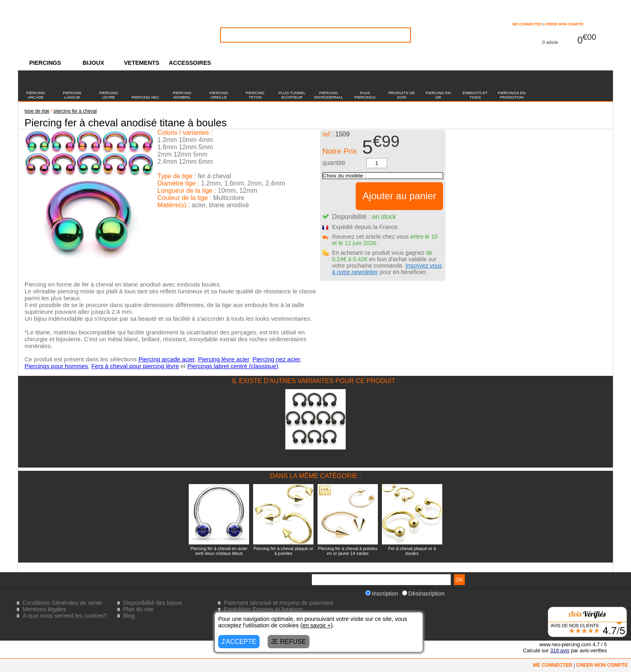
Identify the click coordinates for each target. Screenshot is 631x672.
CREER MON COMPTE (564, 24)
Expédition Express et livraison (263, 609)
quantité (334, 163)
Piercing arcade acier (167, 359)
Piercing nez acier (276, 359)
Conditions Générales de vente (62, 603)
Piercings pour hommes (56, 366)
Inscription (382, 594)
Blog (129, 616)
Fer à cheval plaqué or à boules (412, 551)
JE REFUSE (289, 642)
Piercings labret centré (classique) (233, 366)
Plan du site (138, 609)
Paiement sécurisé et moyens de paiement (278, 603)
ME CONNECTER (527, 24)
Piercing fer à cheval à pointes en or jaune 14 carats (347, 551)
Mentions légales (44, 609)
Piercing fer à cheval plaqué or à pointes (284, 551)
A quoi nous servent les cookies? (65, 616)
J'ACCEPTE (239, 642)
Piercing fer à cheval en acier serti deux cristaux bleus (219, 551)
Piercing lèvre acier (224, 359)
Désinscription (423, 594)
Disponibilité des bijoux (153, 603)
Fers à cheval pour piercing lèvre (135, 366)
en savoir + (317, 625)
